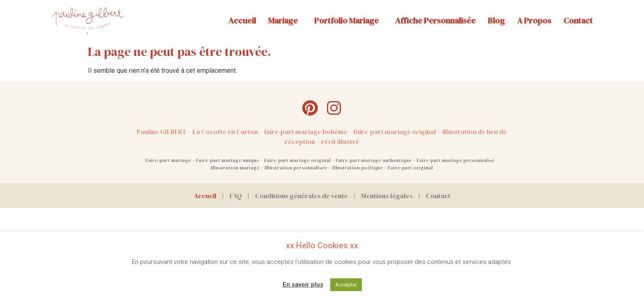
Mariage (285, 21)
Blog (496, 21)
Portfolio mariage (348, 21)
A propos (534, 21)
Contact (578, 21)
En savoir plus (303, 284)
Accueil (242, 21)
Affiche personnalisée (435, 21)
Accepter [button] (346, 285)
